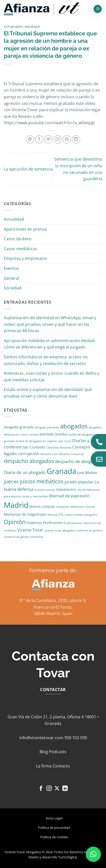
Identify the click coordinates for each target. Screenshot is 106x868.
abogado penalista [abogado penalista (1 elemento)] (47, 427)
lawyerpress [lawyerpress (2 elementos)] (66, 489)
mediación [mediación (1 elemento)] (63, 507)
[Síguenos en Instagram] (49, 789)
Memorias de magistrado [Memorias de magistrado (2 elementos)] (25, 514)
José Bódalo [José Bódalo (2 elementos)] (87, 473)
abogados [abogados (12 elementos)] (74, 426)
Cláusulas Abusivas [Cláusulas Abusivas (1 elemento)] (59, 447)
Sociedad (32, 27)
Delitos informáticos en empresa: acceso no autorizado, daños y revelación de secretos (46, 360)
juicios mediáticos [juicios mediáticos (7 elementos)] (42, 481)
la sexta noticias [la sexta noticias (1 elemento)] (45, 490)
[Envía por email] (58, 139)
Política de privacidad (54, 828)
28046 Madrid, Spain (53, 613)
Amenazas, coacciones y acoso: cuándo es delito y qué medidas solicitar (51, 376)
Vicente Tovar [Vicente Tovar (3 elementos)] (30, 530)
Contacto (61, 766)
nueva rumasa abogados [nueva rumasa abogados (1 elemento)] (81, 515)
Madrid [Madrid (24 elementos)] (16, 505)
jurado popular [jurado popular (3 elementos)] (79, 482)
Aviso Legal (54, 818)
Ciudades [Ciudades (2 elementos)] (37, 447)
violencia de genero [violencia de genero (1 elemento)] (89, 530)
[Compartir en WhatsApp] (30, 139)
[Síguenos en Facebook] (41, 789)
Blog (44, 752)
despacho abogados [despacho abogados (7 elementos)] (29, 461)
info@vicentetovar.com (41, 738)
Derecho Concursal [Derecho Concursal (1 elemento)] (71, 454)
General (11, 278)
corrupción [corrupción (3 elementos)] (29, 454)
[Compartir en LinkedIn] (76, 139)
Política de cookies (54, 837)
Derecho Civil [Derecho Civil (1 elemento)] (49, 454)
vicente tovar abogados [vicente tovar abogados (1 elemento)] (60, 530)
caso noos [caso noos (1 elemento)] (64, 441)
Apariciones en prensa (25, 229)
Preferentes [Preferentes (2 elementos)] (53, 523)
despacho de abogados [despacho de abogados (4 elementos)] (78, 461)
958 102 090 (76, 738)
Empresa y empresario (25, 258)
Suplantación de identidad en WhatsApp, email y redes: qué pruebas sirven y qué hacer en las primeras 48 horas (50, 324)
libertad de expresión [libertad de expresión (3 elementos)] (69, 496)
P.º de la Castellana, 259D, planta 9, (53, 600)
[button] (98, 9)
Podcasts (58, 752)
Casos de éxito (18, 239)
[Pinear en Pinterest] (67, 139)
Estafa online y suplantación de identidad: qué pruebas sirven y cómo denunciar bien (48, 393)
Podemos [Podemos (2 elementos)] (34, 523)
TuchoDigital (67, 857)
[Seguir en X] (57, 789)
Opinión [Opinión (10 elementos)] (15, 522)
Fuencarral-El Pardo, (53, 607)
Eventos (11, 268)
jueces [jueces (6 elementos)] (11, 481)
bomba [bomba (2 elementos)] (61, 434)
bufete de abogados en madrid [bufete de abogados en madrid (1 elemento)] (36, 441)
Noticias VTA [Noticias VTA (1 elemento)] (56, 515)
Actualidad (13, 27)
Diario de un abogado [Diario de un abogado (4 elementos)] (25, 472)
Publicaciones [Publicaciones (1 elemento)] (73, 523)
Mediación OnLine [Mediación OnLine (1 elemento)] (83, 507)
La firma (44, 766)
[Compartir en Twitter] (48, 139)
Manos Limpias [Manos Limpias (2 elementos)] (42, 506)
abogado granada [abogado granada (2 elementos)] (19, 427)
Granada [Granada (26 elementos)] (61, 471)
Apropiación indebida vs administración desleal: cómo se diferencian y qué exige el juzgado (50, 344)
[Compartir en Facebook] (39, 139)
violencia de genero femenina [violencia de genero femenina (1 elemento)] (23, 537)
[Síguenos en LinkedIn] (65, 789)
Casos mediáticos (21, 249)
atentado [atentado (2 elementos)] (47, 434)
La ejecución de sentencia (28, 169)
